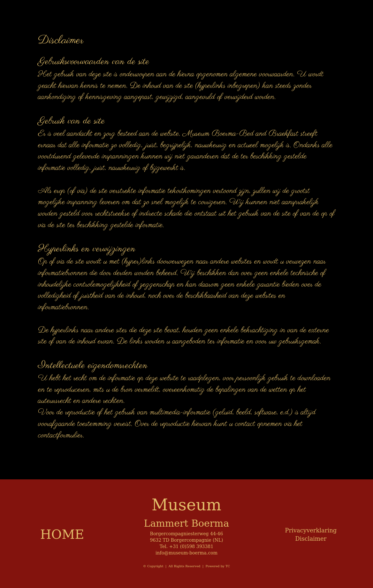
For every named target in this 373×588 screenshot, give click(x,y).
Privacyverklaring (311, 530)
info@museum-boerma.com (187, 553)
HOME (62, 534)
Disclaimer (311, 539)
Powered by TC (218, 566)
